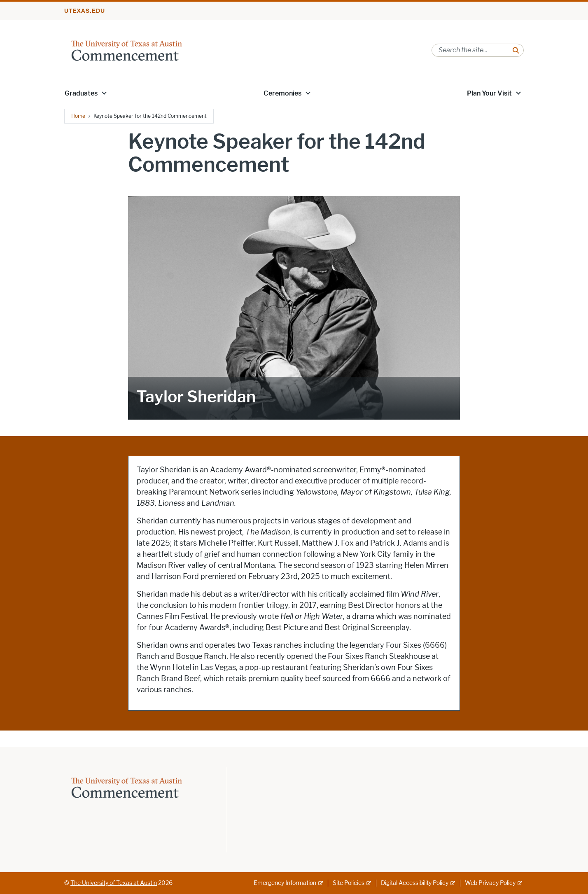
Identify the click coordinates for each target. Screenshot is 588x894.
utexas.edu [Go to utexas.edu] (85, 11)
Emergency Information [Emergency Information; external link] (285, 883)
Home (78, 116)
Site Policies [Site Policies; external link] (349, 883)
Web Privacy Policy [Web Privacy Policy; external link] (490, 883)
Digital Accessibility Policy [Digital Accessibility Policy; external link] (415, 883)
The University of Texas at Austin (114, 883)
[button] (104, 93)
